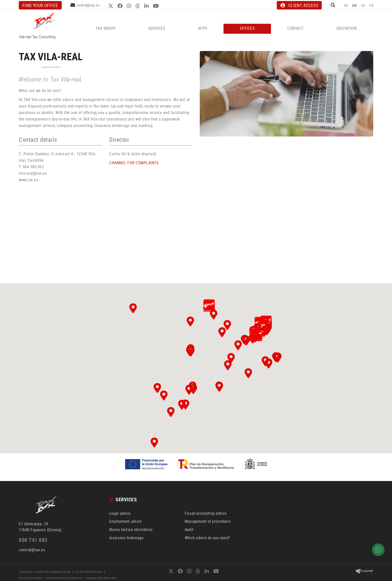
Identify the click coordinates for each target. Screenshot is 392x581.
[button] (157, 388)
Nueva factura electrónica (131, 529)
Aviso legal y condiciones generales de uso (45, 572)
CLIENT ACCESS (299, 5)
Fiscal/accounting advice (206, 513)
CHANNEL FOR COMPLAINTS (134, 163)
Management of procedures (208, 521)
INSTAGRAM (130, 6)
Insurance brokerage (126, 538)
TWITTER (111, 6)
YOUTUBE (156, 6)
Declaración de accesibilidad (64, 578)
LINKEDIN (147, 6)
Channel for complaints (101, 578)
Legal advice (120, 513)
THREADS (138, 6)
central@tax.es (88, 5)
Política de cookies (30, 578)
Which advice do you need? (207, 538)
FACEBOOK (121, 6)
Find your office (40, 5)
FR (371, 5)
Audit (189, 529)
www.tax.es (28, 180)
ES (346, 5)
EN (354, 5)
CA (363, 5)
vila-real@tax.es (33, 173)
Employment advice (125, 521)
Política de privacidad (89, 572)
